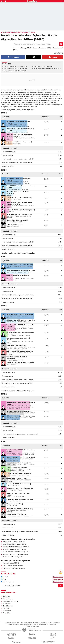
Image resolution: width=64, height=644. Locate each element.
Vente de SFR (7, 604)
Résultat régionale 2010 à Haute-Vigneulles (16, 71)
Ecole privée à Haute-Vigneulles (13, 566)
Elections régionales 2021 (12, 32)
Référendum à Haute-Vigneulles (13, 557)
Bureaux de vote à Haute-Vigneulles (43, 67)
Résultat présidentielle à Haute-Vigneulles (16, 547)
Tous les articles (45, 623)
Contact (37, 623)
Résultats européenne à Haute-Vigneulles (16, 552)
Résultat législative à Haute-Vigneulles (15, 549)
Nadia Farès (7, 597)
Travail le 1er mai (8, 606)
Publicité (32, 623)
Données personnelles (14, 625)
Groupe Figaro (52, 625)
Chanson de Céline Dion (11, 601)
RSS (51, 623)
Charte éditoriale (25, 623)
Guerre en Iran (7, 599)
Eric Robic (6, 608)
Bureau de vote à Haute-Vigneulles (14, 542)
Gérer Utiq (35, 625)
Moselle (33, 32)
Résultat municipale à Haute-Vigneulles (15, 554)
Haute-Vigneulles (38, 69)
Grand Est (25, 32)
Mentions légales (43, 625)
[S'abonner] (32, 585)
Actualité (4, 577)
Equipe (18, 623)
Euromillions (7, 613)
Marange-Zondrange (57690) (42, 48)
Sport (3, 579)
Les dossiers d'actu (7, 582)
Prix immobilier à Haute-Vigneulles (14, 568)
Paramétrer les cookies (26, 625)
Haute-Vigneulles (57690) (11, 563)
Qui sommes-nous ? (10, 623)
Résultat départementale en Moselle (14, 544)
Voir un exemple (58, 577)
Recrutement (56, 623)
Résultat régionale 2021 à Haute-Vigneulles (15, 67)
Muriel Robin (7, 611)
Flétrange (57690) (26, 48)
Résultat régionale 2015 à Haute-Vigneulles (15, 69)
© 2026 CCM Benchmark (32, 626)
